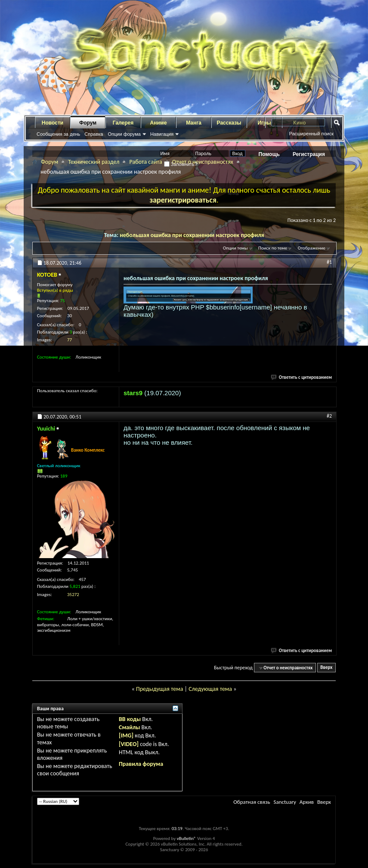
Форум (88, 123)
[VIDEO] (129, 744)
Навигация (162, 134)
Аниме (159, 123)
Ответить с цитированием (302, 377)
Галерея (123, 123)
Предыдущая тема (159, 689)
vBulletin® (187, 838)
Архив (307, 802)
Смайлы (129, 727)
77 (70, 340)
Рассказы (229, 123)
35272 (73, 595)
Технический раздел (94, 162)
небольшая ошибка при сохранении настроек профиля (192, 235)
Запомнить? (181, 164)
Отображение (312, 248)
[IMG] (126, 735)
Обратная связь (252, 802)
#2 (329, 416)
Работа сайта (145, 162)
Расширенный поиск (311, 134)
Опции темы (235, 248)
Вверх (326, 668)
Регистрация (309, 154)
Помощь (269, 154)
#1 (329, 262)
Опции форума (124, 134)
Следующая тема (210, 689)
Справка (94, 134)
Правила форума (141, 764)
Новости (53, 123)
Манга (194, 123)
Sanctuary (285, 802)
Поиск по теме (273, 248)
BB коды (130, 719)
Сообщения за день (58, 134)
